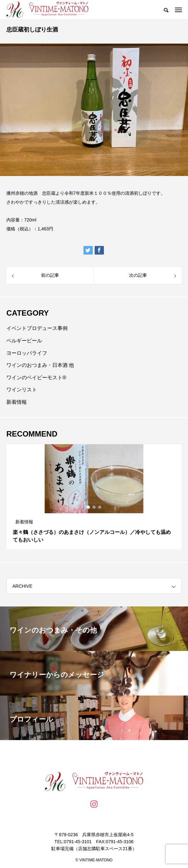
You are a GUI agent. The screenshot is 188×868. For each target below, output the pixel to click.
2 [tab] (94, 507)
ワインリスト (22, 390)
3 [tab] (100, 507)
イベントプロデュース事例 (37, 328)
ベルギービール (24, 341)
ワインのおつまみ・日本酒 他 (40, 365)
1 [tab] (89, 507)
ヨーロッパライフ (27, 353)
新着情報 (17, 402)
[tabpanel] (94, 497)
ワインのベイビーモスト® (36, 378)
